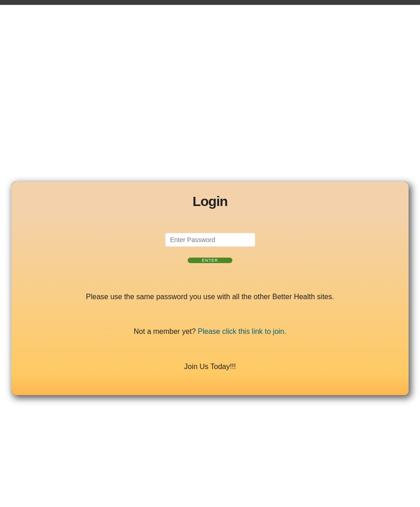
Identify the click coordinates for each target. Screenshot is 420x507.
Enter (210, 260)
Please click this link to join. (242, 331)
